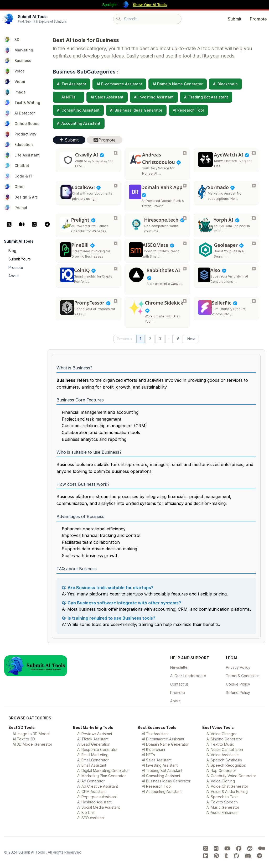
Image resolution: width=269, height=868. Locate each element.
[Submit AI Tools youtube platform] (228, 849)
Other (14, 187)
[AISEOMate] (185, 243)
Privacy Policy (238, 667)
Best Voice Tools (218, 727)
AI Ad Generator (91, 781)
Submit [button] (69, 140)
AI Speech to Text (222, 797)
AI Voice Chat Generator (227, 786)
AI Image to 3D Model (31, 734)
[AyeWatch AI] (254, 153)
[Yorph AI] (254, 218)
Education (18, 145)
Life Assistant (22, 155)
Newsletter (180, 667)
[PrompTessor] (116, 301)
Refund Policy (238, 692)
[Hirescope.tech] (185, 218)
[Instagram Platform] (34, 224)
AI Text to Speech (222, 802)
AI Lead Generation (94, 744)
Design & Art (20, 197)
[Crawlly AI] (116, 153)
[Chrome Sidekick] (185, 301)
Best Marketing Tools (93, 727)
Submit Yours (20, 259)
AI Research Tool (188, 110)
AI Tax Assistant (72, 84)
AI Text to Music (220, 744)
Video (15, 82)
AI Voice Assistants (223, 755)
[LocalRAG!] (116, 186)
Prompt (16, 208)
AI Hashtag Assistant (94, 802)
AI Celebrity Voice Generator (231, 776)
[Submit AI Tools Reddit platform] (251, 849)
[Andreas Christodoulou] (185, 153)
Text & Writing (22, 103)
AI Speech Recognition (226, 765)
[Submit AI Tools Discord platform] (249, 856)
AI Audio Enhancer (222, 812)
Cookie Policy (238, 684)
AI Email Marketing (93, 755)
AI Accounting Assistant (79, 123)
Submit (235, 19)
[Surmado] (254, 186)
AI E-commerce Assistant (119, 84)
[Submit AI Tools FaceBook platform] (240, 849)
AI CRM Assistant (91, 791)
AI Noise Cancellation (225, 749)
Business (18, 61)
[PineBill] (116, 243)
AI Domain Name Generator (178, 84)
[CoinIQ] (116, 269)
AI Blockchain (225, 84)
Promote (258, 19)
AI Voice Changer (222, 734)
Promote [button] (105, 140)
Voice (14, 71)
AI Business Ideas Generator (136, 110)
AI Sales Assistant (107, 97)
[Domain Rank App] (185, 186)
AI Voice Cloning (221, 781)
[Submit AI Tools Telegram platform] (259, 856)
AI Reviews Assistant (95, 734)
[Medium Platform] (22, 224)
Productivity (20, 134)
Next (191, 339)
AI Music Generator (223, 807)
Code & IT (18, 176)
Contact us (179, 684)
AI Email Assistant (92, 765)
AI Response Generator (97, 749)
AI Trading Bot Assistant (206, 97)
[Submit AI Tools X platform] (206, 849)
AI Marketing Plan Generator (102, 776)
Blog (12, 251)
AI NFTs (68, 97)
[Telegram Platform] (47, 224)
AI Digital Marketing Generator (103, 770)
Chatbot (17, 166)
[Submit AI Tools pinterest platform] (217, 856)
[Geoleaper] (254, 243)
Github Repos (22, 124)
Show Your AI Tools (150, 5)
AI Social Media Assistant (99, 807)
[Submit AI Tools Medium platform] (262, 849)
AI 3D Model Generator (32, 744)
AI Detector (19, 113)
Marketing (19, 50)
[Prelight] (116, 218)
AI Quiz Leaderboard (188, 676)
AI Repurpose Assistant (97, 797)
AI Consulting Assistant (78, 110)
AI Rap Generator (221, 770)
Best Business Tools (157, 727)
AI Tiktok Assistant (93, 739)
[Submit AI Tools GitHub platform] (237, 856)
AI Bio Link (86, 812)
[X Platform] (9, 224)
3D (12, 40)
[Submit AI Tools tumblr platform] (227, 856)
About (14, 276)
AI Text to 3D (24, 739)
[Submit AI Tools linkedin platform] (206, 856)
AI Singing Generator (224, 739)
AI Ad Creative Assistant (98, 786)
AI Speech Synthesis (224, 760)
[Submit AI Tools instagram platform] (217, 849)
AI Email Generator (93, 760)
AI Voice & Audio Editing (227, 791)
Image (15, 92)
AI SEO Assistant (91, 818)
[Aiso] (254, 269)
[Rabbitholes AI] (185, 269)
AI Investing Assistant (154, 97)
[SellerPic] (254, 301)
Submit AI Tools (32, 852)
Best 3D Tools (22, 727)
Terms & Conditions (243, 676)
